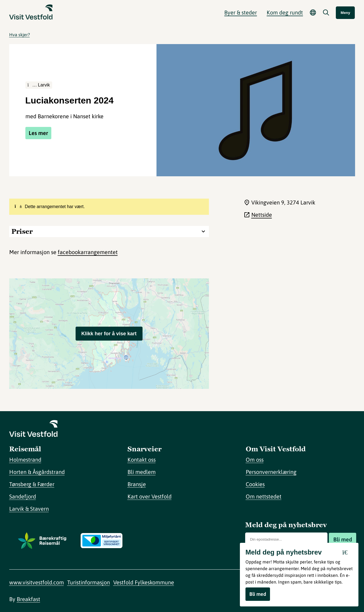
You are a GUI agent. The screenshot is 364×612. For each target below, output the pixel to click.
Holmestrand (25, 460)
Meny (345, 13)
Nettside (262, 215)
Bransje (137, 484)
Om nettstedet (264, 496)
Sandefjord (23, 496)
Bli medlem (142, 472)
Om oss (255, 460)
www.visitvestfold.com (37, 582)
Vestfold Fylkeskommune (144, 582)
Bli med (343, 539)
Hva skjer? (20, 35)
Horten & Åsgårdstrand (37, 472)
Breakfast (28, 599)
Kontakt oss (142, 460)
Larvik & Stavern (29, 509)
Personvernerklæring (271, 472)
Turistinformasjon (89, 582)
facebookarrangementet (88, 252)
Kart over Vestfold (150, 496)
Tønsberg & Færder (32, 484)
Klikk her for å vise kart (109, 334)
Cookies (255, 484)
